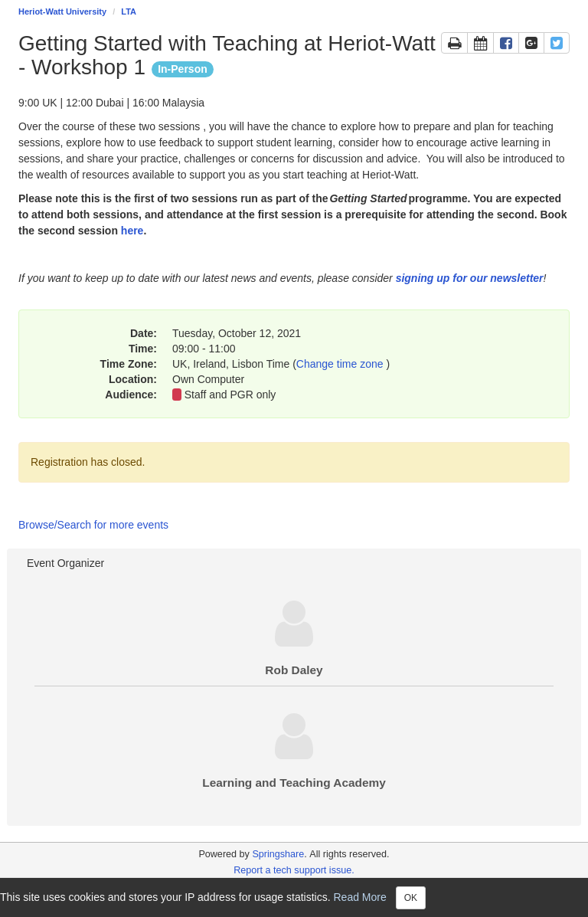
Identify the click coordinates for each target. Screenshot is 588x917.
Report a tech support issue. (294, 870)
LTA (129, 11)
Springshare (278, 854)
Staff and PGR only (230, 395)
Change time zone (341, 364)
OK (411, 898)
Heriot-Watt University (62, 11)
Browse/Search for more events (93, 525)
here (132, 231)
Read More (360, 896)
